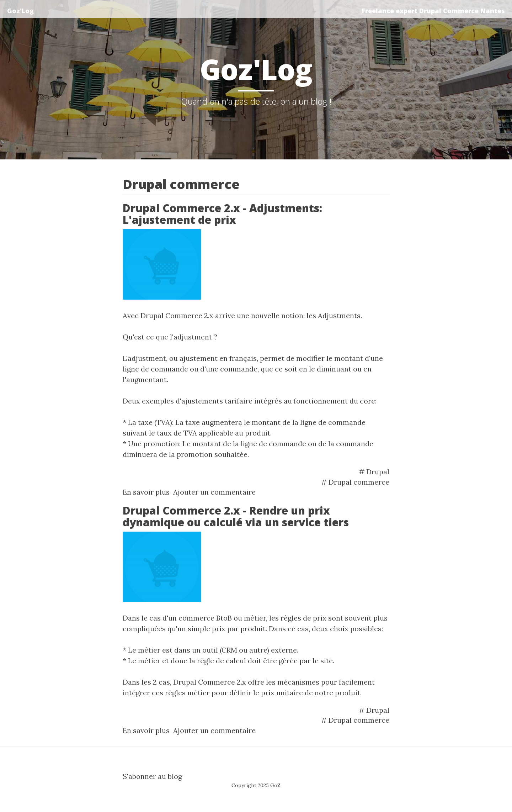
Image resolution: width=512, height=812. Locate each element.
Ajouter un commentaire (214, 492)
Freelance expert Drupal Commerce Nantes (433, 11)
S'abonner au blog (152, 776)
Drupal (378, 472)
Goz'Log (20, 11)
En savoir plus (146, 492)
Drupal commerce (359, 482)
